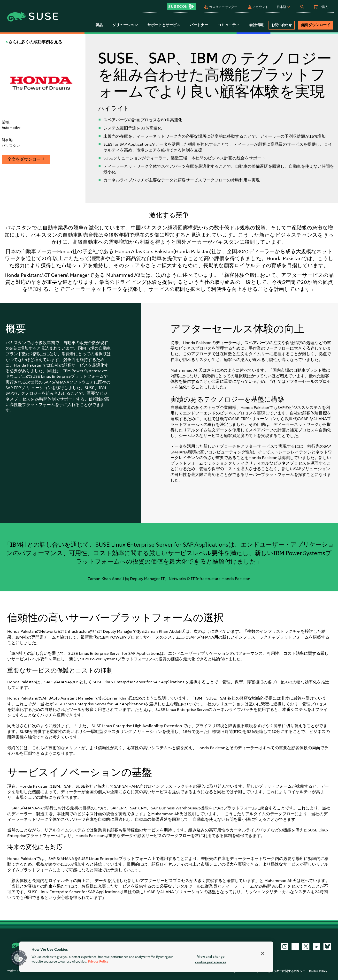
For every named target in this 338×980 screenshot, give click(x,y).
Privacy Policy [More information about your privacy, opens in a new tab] (98, 962)
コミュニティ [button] (229, 25)
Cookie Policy (318, 971)
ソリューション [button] (125, 25)
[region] (146, 957)
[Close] (263, 953)
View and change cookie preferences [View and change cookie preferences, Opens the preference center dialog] (211, 959)
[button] (183, 5)
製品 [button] (99, 25)
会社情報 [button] (256, 25)
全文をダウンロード (26, 159)
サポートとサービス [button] (164, 25)
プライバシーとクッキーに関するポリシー (278, 971)
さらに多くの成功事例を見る (35, 42)
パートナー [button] (199, 25)
